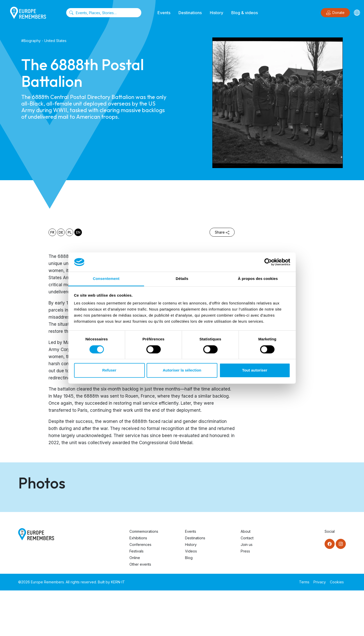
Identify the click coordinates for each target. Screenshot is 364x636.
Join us (247, 590)
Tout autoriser (255, 370)
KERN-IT (118, 628)
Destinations (190, 13)
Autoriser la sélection (182, 370)
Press (245, 597)
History (217, 13)
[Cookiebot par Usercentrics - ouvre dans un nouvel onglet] (268, 262)
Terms (304, 628)
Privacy (320, 628)
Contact (247, 583)
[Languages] (357, 13)
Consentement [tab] (106, 279)
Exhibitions (138, 583)
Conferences (140, 590)
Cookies (337, 628)
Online (135, 603)
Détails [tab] (182, 279)
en (78, 232)
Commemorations (144, 577)
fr (52, 232)
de (61, 232)
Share (222, 232)
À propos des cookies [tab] (258, 279)
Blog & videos (245, 13)
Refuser (109, 370)
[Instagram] (341, 589)
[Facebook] (330, 589)
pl (70, 232)
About (246, 577)
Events (164, 13)
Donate (335, 13)
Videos (191, 597)
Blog (189, 603)
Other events (140, 610)
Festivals (136, 597)
